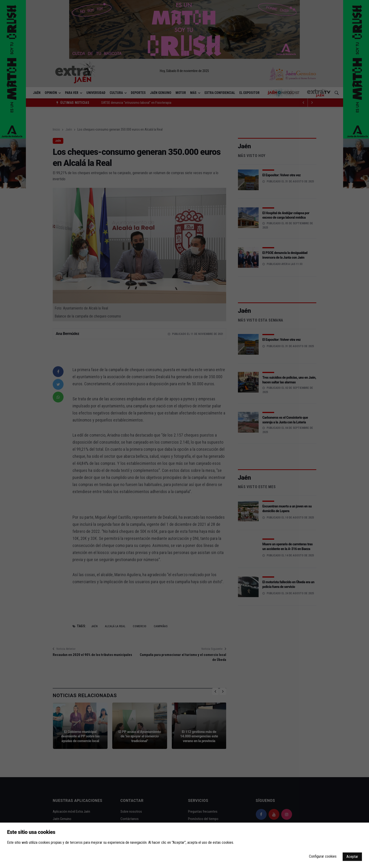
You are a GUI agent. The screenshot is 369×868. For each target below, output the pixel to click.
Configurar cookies (323, 856)
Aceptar (352, 857)
